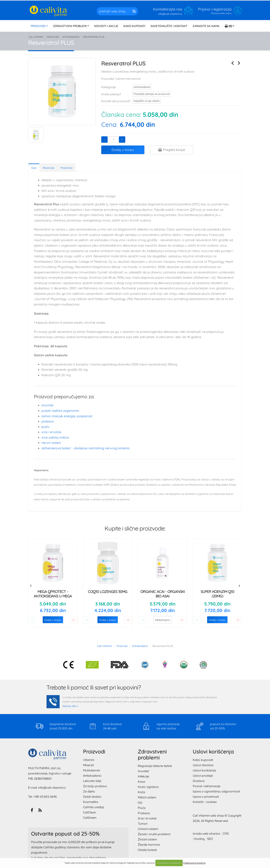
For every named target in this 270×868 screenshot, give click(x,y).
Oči (140, 803)
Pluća (142, 808)
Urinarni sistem (148, 829)
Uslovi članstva (203, 765)
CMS (226, 833)
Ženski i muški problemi (154, 834)
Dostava (199, 781)
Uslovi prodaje (203, 776)
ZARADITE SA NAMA (206, 26)
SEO (210, 839)
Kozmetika (91, 802)
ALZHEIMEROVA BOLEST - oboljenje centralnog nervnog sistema (85, 448)
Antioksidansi (71, 37)
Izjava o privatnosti (206, 797)
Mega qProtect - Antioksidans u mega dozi (53, 596)
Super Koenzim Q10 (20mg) (217, 594)
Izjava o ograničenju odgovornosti (216, 791)
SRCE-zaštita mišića (55, 437)
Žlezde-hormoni (149, 845)
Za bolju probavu (95, 786)
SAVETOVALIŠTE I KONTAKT (169, 26)
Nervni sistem (51, 443)
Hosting (199, 839)
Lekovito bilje (92, 781)
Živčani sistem (147, 839)
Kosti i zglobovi (148, 787)
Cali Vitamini (36, 37)
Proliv (45, 427)
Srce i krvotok (51, 432)
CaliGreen (90, 818)
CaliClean (90, 812)
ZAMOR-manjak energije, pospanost (67, 416)
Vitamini (89, 760)
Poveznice (67, 168)
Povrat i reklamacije (207, 786)
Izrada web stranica (206, 833)
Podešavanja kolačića (194, 863)
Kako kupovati (203, 760)
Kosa (141, 782)
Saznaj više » (70, 706)
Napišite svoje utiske (144, 101)
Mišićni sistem (147, 797)
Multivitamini (91, 770)
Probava (48, 421)
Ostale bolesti (147, 850)
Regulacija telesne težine (155, 766)
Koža (141, 792)
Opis (34, 168)
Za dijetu (89, 791)
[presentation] (31, 586)
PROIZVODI (38, 26)
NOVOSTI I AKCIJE (106, 26)
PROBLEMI (70, 26)
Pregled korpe (172, 150)
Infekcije (143, 776)
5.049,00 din (53, 604)
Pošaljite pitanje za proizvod (148, 94)
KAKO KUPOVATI (134, 26)
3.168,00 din (108, 604)
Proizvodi (53, 37)
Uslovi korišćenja (204, 770)
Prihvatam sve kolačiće (169, 863)
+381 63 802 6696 (45, 797)
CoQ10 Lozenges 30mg (108, 592)
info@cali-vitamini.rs (52, 788)
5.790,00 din (217, 604)
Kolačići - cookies (205, 802)
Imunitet (47, 405)
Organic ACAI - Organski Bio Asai (163, 594)
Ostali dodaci (92, 797)
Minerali (88, 765)
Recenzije (49, 168)
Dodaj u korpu (123, 150)
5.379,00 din (163, 604)
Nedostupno (162, 620)
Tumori (143, 824)
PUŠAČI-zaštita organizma (60, 411)
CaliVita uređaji (93, 807)
